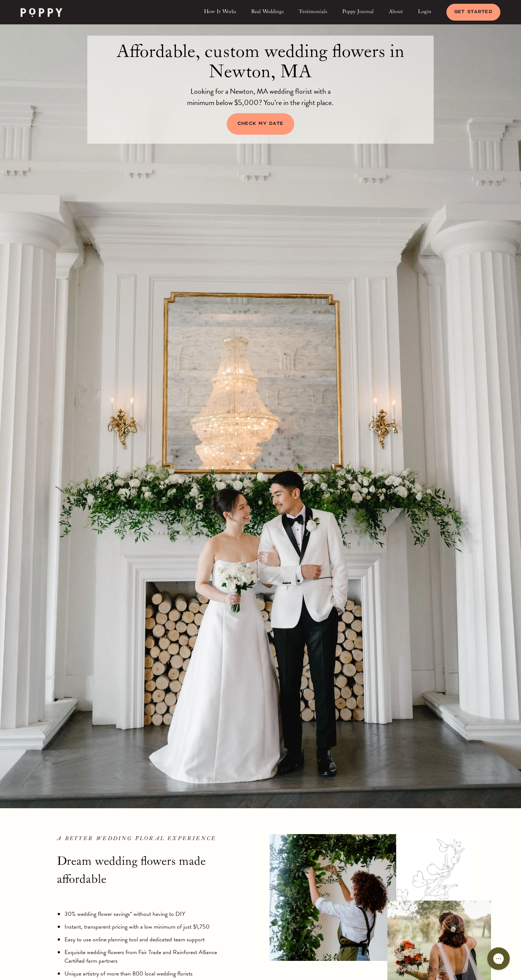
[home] (41, 12)
